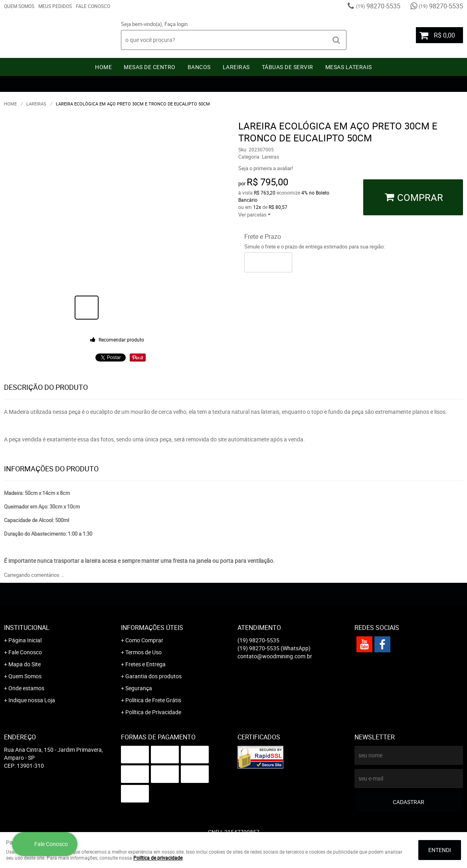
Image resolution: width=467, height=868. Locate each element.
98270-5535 (378, 6)
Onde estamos (26, 688)
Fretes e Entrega (145, 664)
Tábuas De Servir (288, 67)
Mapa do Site (25, 664)
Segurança (139, 688)
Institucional (27, 628)
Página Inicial (25, 640)
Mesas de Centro (150, 67)
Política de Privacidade (153, 712)
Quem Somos (19, 6)
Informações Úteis (152, 628)
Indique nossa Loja (32, 700)
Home (103, 67)
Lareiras (236, 67)
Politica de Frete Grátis (153, 700)
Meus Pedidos (55, 6)
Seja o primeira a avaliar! (266, 168)
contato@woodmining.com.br (275, 656)
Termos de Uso (143, 652)
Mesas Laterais (349, 67)
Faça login (176, 24)
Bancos (199, 67)
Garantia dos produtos (153, 676)
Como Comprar (144, 640)
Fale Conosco (93, 6)
